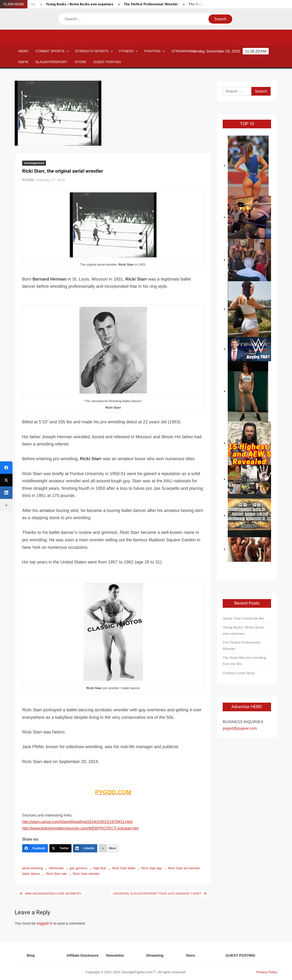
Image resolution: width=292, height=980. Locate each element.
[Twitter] (61, 848)
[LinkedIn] (85, 848)
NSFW (23, 62)
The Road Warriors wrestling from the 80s (244, 661)
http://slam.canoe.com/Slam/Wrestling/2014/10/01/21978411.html (77, 822)
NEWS (23, 51)
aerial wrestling (32, 868)
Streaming (181, 51)
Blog (31, 955)
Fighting (152, 51)
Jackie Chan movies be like (243, 618)
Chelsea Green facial (239, 673)
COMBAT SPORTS (50, 51)
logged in (45, 923)
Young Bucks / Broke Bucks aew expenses (83, 4)
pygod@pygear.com (240, 728)
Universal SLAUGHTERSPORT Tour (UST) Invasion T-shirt (157, 894)
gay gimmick (78, 868)
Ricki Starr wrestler (86, 874)
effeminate (56, 868)
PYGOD (28, 180)
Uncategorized (34, 163)
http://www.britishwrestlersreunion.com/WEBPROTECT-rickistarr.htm (80, 828)
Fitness (126, 51)
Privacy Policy (267, 972)
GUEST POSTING (107, 62)
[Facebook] (35, 848)
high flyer (100, 868)
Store (190, 955)
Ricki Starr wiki (56, 874)
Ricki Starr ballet (124, 868)
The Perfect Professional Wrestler (155, 4)
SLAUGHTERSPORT (51, 62)
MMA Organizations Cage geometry (53, 894)
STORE (80, 62)
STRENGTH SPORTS (92, 51)
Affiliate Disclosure (82, 955)
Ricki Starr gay (152, 868)
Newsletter (115, 955)
